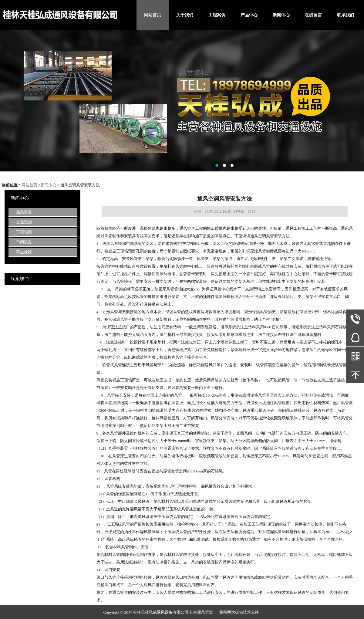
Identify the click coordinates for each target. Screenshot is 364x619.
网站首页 (153, 15)
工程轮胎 (24, 232)
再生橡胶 (24, 252)
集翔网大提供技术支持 (239, 612)
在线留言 (313, 15)
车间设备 (24, 242)
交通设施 (24, 222)
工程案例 (217, 15)
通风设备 (24, 212)
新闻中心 (281, 15)
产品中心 (249, 15)
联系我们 (345, 15)
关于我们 (185, 15)
